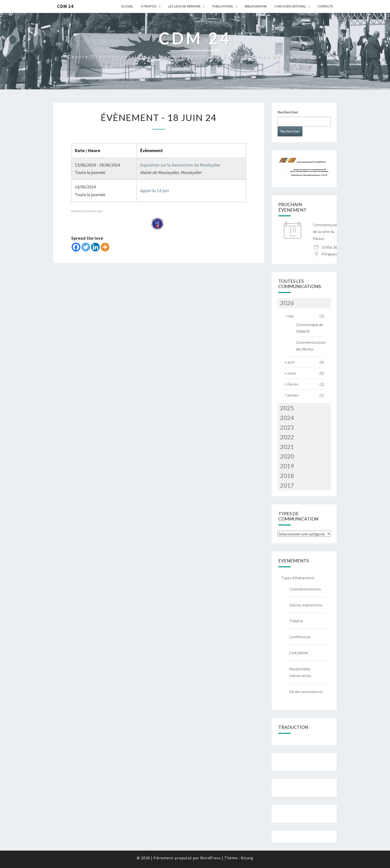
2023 (287, 427)
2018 (287, 476)
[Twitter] (86, 247)
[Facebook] (76, 247)
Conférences (300, 637)
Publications (223, 6)
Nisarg (247, 858)
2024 (287, 418)
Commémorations (305, 589)
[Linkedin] (95, 247)
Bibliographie (256, 6)
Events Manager (94, 211)
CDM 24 (65, 6)
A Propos (149, 6)
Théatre (296, 621)
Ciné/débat (299, 653)
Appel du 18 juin (154, 191)
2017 (287, 485)
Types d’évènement (298, 578)
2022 (287, 437)
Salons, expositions (306, 605)
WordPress (211, 858)
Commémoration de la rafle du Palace (328, 231)
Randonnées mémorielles (300, 672)
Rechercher (288, 112)
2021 (287, 447)
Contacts (325, 6)
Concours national (290, 6)
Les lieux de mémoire (184, 6)
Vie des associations (306, 692)
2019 (287, 466)
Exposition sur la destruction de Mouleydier (180, 165)
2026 (287, 303)
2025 (287, 408)
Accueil (127, 6)
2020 (287, 456)
